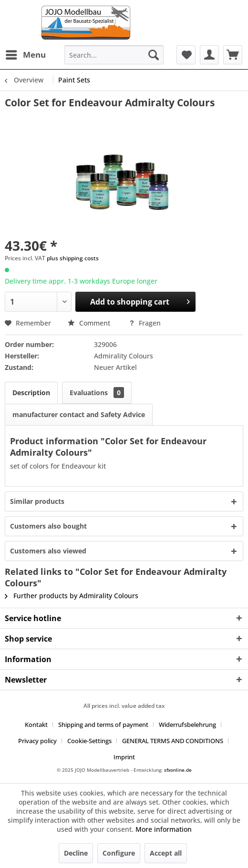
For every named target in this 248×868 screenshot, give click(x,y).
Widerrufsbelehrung (187, 725)
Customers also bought (48, 526)
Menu (26, 54)
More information (164, 829)
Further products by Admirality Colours (72, 596)
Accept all (166, 853)
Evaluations (97, 393)
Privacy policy (37, 741)
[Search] (154, 55)
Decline (76, 853)
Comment (90, 323)
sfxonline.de (178, 770)
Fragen (145, 323)
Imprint (124, 757)
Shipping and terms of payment (103, 725)
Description (31, 393)
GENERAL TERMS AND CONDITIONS (173, 741)
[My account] (209, 55)
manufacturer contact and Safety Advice (79, 414)
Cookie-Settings (89, 741)
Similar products (37, 501)
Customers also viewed (48, 551)
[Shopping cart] (233, 55)
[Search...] (114, 55)
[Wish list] (186, 55)
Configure (119, 853)
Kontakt (36, 725)
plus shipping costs (73, 258)
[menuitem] (25, 55)
